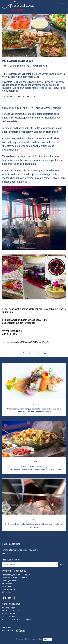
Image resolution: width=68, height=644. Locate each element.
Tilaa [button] (62, 565)
